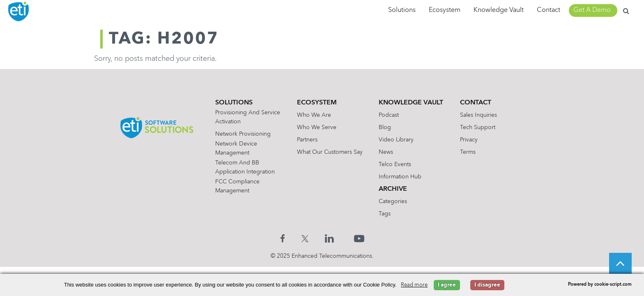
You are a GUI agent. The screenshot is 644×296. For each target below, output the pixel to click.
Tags (385, 214)
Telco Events (395, 164)
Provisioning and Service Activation (248, 117)
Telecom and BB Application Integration (245, 167)
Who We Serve (317, 127)
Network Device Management (236, 148)
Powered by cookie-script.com (600, 285)
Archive (393, 189)
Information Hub (400, 177)
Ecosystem (445, 10)
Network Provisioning (243, 134)
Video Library (396, 140)
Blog (385, 127)
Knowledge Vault (499, 10)
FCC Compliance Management (237, 186)
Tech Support (478, 127)
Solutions (402, 10)
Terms (468, 152)
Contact (549, 10)
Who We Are (314, 115)
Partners (307, 140)
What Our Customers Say (330, 152)
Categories (393, 201)
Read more (414, 285)
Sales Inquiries (478, 115)
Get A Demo (592, 10)
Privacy (469, 140)
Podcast (389, 115)
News (386, 152)
